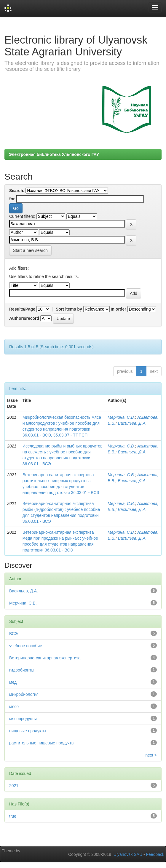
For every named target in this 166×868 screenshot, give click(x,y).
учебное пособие (26, 646)
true (13, 816)
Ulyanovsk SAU (128, 854)
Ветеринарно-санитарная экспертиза (45, 658)
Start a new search (30, 250)
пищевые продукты (28, 731)
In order (119, 309)
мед (13, 682)
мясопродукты (23, 719)
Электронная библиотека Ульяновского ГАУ (54, 154)
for (12, 199)
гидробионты (22, 670)
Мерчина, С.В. (121, 417)
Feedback (155, 854)
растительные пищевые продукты (42, 743)
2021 (14, 786)
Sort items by (69, 309)
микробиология (24, 694)
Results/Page (22, 309)
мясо (14, 706)
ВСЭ (13, 634)
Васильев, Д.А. (132, 423)
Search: (17, 191)
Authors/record (24, 318)
